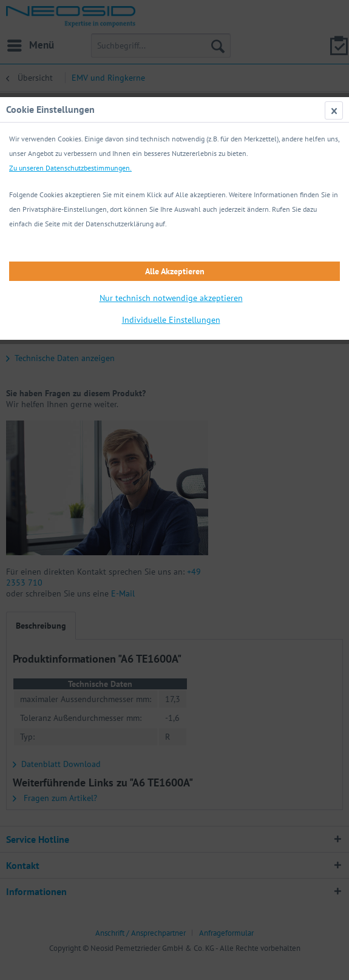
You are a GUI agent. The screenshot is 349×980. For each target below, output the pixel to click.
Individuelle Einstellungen (171, 320)
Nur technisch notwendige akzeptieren (171, 298)
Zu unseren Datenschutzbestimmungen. (70, 168)
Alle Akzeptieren (175, 271)
